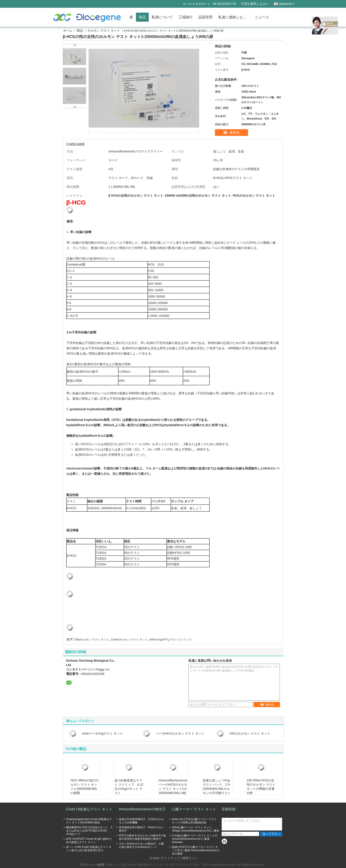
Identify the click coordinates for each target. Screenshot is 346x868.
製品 (142, 17)
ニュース (262, 17)
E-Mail (154, 858)
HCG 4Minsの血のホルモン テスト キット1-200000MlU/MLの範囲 (85, 787)
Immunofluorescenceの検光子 (142, 809)
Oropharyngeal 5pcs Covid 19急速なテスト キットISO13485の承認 (89, 821)
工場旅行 (186, 17)
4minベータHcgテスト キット (102, 733)
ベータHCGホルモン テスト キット (180, 733)
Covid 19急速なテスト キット (89, 809)
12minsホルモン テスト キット (129, 640)
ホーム (68, 30)
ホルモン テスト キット (104, 30)
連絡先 (235, 132)
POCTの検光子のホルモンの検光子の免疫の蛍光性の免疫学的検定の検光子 (142, 837)
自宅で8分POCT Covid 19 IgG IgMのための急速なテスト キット (89, 840)
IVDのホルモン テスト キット (250, 733)
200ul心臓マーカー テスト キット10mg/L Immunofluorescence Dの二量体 (196, 829)
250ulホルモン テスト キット (92, 640)
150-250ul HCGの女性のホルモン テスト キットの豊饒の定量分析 (261, 787)
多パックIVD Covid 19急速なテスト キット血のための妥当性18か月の (89, 849)
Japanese (286, 4)
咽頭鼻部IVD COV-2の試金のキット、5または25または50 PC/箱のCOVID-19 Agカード (89, 831)
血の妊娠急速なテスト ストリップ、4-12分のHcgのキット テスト (129, 787)
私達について (162, 17)
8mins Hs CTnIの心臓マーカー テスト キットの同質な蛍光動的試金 (194, 821)
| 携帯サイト (189, 858)
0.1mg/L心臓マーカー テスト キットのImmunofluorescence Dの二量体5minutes (195, 839)
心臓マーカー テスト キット (194, 809)
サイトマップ (170, 858)
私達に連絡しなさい (234, 17)
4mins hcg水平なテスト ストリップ (170, 640)
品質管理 (205, 17)
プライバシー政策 (92, 865)
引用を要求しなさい (255, 4)
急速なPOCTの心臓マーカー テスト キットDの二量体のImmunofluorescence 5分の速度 (196, 850)
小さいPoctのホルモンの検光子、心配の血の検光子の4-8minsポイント (141, 845)
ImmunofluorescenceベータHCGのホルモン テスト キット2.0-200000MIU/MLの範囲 (173, 789)
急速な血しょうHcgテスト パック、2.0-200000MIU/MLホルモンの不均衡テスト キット (217, 789)
